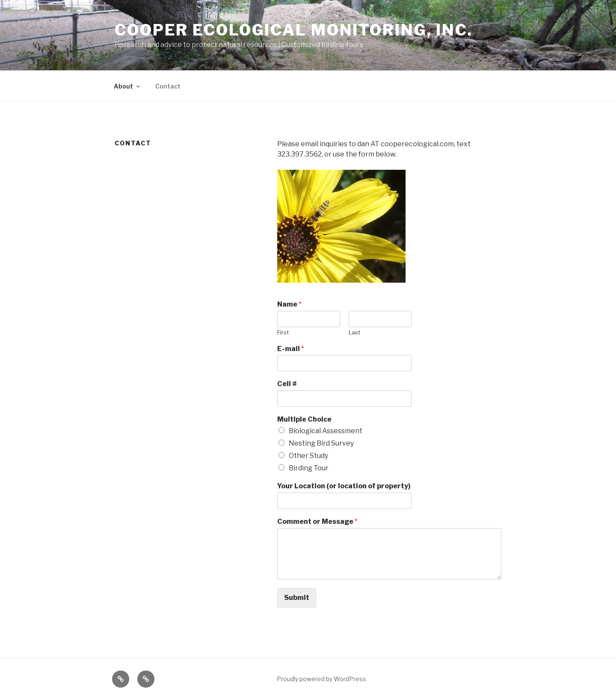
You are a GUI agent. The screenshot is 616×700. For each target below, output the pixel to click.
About (127, 86)
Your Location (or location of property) (344, 486)
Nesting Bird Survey (321, 443)
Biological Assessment (326, 431)
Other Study (308, 456)
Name (289, 304)
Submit (297, 598)
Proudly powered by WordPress (321, 679)
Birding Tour (309, 468)
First (283, 332)
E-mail (291, 349)
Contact (168, 86)
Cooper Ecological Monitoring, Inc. (294, 30)
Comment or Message (317, 521)
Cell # (287, 384)
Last (354, 332)
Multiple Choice (304, 419)
